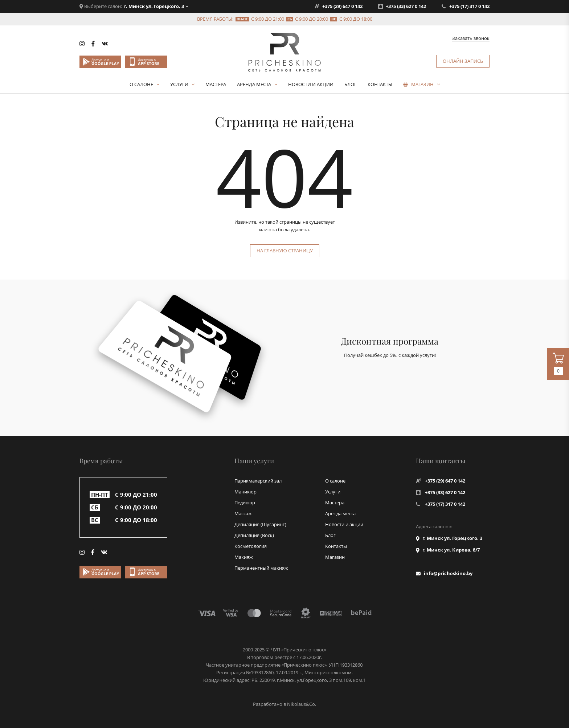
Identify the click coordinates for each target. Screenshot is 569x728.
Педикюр (245, 503)
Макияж (244, 557)
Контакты (380, 84)
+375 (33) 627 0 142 (406, 6)
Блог (351, 84)
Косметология (251, 546)
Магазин (422, 84)
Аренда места (254, 84)
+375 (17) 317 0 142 (469, 6)
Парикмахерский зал (258, 481)
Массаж (243, 513)
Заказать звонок (471, 38)
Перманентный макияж (261, 568)
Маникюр (245, 492)
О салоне (141, 84)
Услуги (179, 84)
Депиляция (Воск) (254, 535)
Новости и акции (311, 84)
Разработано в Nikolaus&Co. (284, 704)
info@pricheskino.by (448, 573)
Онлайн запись (463, 61)
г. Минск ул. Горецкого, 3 (154, 6)
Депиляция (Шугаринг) (260, 524)
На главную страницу (285, 251)
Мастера (216, 84)
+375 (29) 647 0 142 (342, 6)
